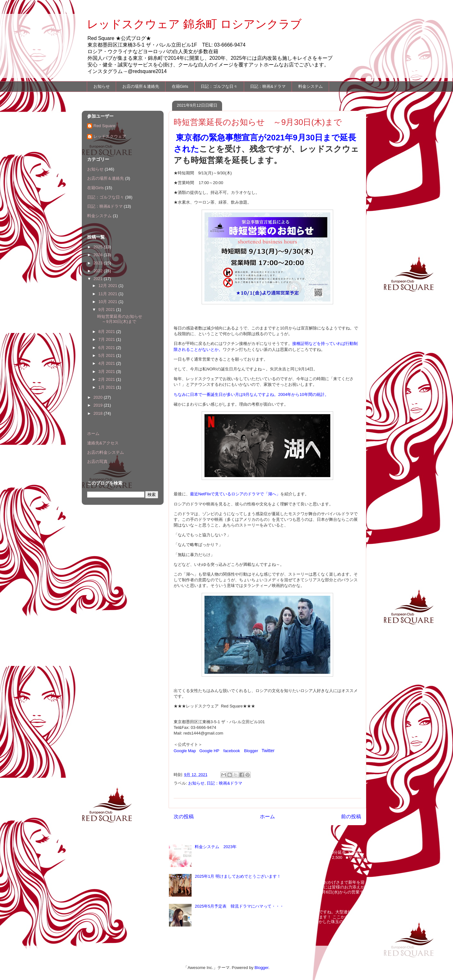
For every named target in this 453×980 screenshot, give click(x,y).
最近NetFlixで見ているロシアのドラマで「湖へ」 (235, 494)
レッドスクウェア (110, 136)
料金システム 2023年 (216, 847)
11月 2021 (109, 294)
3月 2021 (107, 372)
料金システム (310, 86)
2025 (99, 247)
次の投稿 (184, 817)
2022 (99, 271)
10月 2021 (109, 302)
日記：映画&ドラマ (268, 86)
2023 (99, 263)
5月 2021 (107, 355)
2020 (99, 397)
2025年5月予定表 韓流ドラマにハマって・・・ (239, 906)
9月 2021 (107, 310)
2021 (99, 279)
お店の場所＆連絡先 (141, 86)
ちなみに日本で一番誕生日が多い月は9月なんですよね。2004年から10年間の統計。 (251, 394)
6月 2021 (107, 348)
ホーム (267, 817)
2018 (99, 413)
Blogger (251, 751)
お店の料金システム (106, 452)
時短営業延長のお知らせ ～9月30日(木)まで (122, 319)
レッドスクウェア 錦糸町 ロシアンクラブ (194, 24)
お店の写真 (97, 462)
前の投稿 (351, 817)
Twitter (268, 751)
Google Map (185, 751)
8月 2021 (107, 332)
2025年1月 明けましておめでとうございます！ (238, 876)
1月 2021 (107, 387)
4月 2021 (107, 363)
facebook (232, 751)
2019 (99, 405)
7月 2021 (107, 339)
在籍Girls (180, 86)
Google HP (209, 751)
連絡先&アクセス (103, 443)
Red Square (104, 126)
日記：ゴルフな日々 (219, 86)
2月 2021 (107, 379)
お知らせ (102, 86)
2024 (99, 255)
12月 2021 (109, 286)
